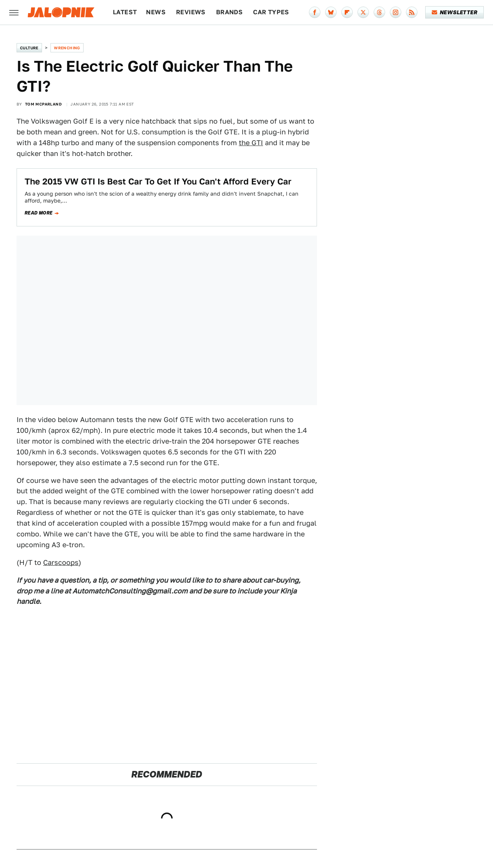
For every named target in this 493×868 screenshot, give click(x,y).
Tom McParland (43, 104)
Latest (125, 12)
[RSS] (412, 12)
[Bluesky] (331, 12)
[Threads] (379, 12)
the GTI (251, 143)
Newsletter (455, 12)
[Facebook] (315, 12)
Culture (29, 48)
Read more (39, 213)
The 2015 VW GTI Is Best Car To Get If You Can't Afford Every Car (158, 181)
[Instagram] (396, 12)
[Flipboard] (347, 12)
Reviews (191, 12)
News (156, 12)
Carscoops (61, 562)
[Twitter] (363, 12)
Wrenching (67, 48)
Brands (229, 12)
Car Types (271, 12)
